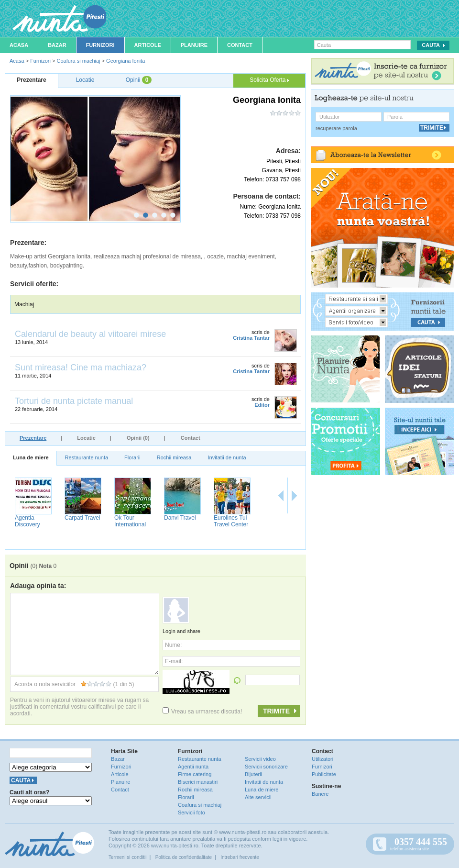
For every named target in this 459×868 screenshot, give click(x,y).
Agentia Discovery (27, 521)
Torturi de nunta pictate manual (74, 401)
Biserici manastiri (198, 782)
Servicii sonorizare (266, 767)
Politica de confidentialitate (184, 857)
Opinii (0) (138, 438)
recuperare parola (336, 128)
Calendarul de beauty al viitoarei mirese (90, 334)
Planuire (194, 45)
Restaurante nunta (87, 457)
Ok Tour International (130, 521)
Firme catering (195, 774)
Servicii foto (191, 812)
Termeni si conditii (127, 857)
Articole (148, 45)
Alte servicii (258, 797)
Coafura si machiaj (78, 61)
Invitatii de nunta (227, 457)
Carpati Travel (82, 518)
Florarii (132, 457)
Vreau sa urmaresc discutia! (202, 712)
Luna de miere (31, 457)
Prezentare (33, 438)
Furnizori (100, 45)
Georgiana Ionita (126, 61)
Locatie (86, 438)
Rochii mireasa (174, 457)
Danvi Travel (180, 518)
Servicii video (260, 759)
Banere (320, 794)
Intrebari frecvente (240, 857)
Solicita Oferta (269, 80)
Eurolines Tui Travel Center (231, 521)
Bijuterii (253, 774)
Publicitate (324, 774)
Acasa (19, 45)
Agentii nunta (193, 767)
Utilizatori (322, 759)
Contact (240, 45)
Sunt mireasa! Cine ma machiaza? (81, 367)
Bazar (57, 45)
